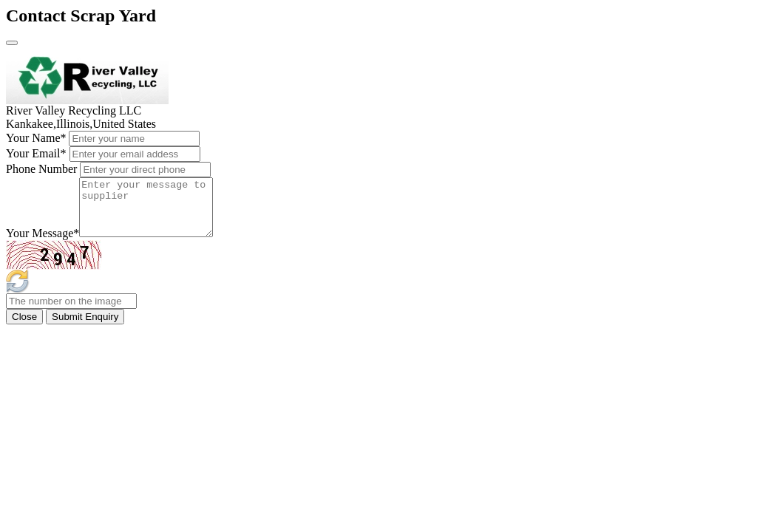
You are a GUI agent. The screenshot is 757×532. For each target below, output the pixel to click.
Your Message (43, 244)
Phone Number (41, 169)
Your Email (36, 153)
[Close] (12, 43)
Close (24, 328)
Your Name (36, 138)
